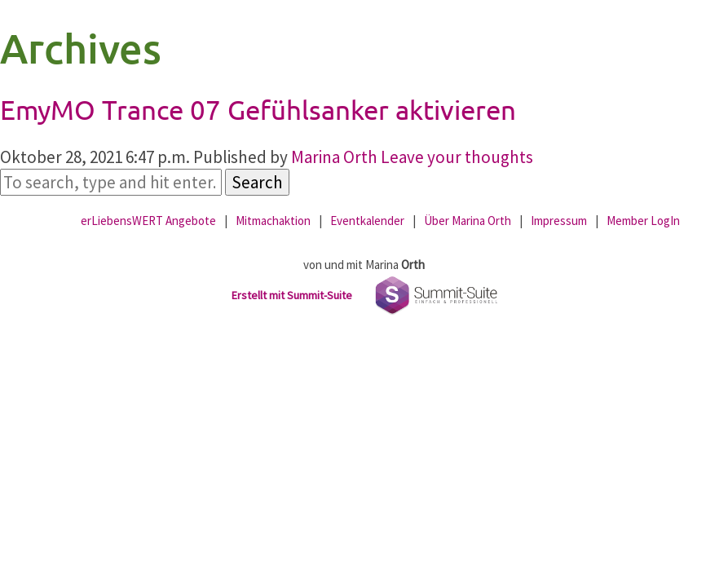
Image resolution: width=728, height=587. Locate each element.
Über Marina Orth (468, 221)
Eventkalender (367, 221)
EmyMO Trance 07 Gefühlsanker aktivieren (258, 109)
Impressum (559, 221)
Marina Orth (334, 157)
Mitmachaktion (273, 221)
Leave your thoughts (457, 157)
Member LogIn (643, 221)
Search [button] (257, 182)
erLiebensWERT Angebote (148, 221)
